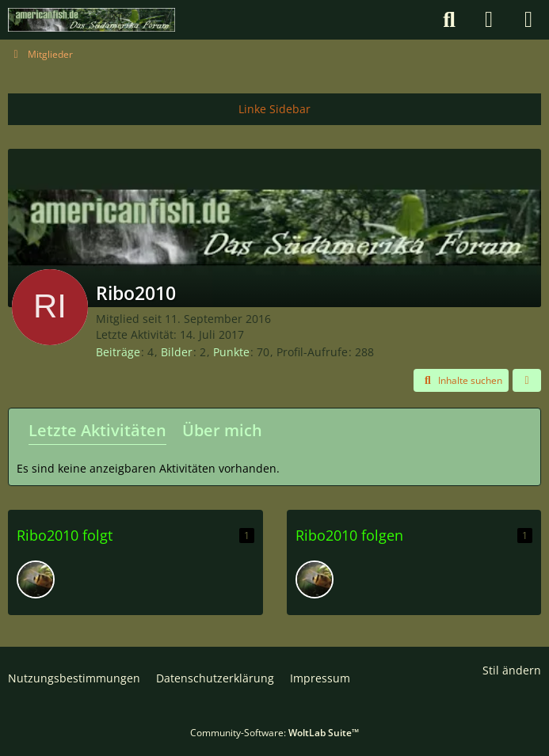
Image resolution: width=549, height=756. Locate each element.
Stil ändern (512, 670)
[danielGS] (36, 579)
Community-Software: (274, 733)
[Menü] (528, 20)
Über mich (222, 430)
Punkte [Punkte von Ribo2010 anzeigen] (231, 352)
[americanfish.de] (91, 20)
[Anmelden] (489, 20)
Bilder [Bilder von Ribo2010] (177, 352)
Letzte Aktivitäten (97, 430)
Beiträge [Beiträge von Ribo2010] (118, 352)
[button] (461, 381)
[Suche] (449, 20)
